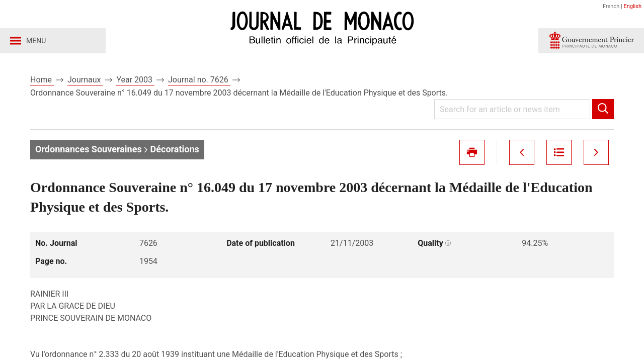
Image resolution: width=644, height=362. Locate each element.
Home (42, 80)
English (632, 6)
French (611, 6)
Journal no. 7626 (199, 80)
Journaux (85, 80)
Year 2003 (135, 80)
